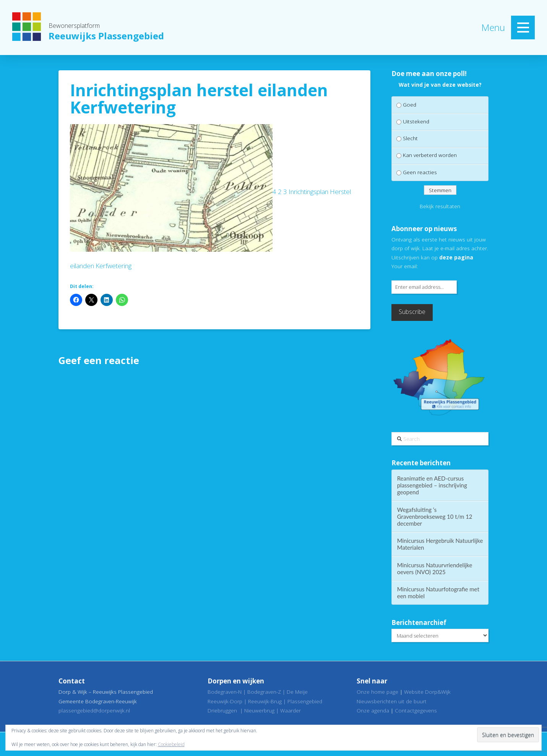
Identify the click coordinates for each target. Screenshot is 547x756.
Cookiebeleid (171, 744)
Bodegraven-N (225, 692)
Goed (410, 104)
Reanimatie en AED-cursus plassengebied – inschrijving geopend (432, 485)
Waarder (291, 710)
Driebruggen (222, 710)
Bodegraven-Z (264, 692)
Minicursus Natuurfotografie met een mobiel (438, 592)
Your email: (405, 266)
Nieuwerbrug (259, 710)
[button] (523, 28)
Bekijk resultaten (440, 206)
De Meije (297, 692)
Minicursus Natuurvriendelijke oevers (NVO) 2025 (435, 568)
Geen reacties (420, 172)
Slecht (410, 138)
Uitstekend (416, 121)
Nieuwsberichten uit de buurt (392, 701)
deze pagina (456, 257)
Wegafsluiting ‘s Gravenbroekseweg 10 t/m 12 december (435, 516)
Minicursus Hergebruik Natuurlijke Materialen (440, 544)
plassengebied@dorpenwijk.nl (94, 710)
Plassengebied (305, 701)
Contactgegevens (416, 710)
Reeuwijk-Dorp (225, 701)
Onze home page (377, 692)
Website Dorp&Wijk (427, 692)
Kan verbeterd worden (430, 155)
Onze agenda (373, 710)
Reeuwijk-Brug (265, 701)
